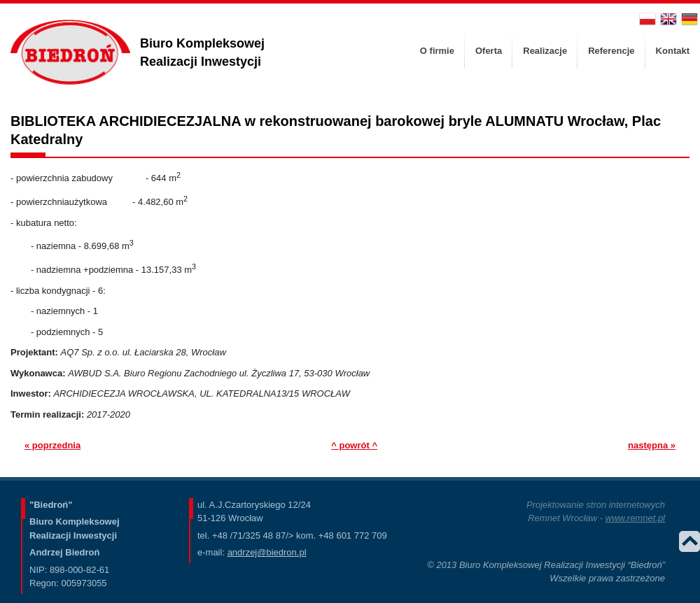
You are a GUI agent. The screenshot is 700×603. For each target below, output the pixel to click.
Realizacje (545, 51)
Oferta (489, 51)
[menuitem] (437, 51)
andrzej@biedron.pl (267, 552)
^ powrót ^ (354, 445)
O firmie (437, 51)
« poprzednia (52, 445)
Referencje (611, 51)
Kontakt (673, 51)
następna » (652, 445)
